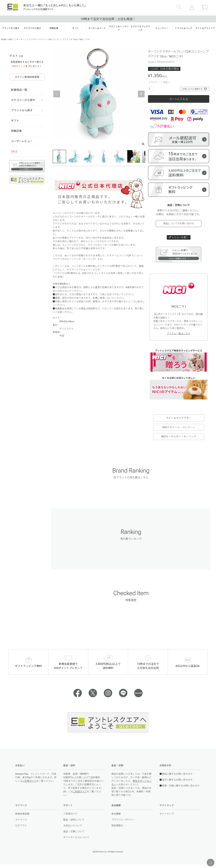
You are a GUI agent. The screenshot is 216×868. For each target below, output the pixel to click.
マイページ (21, 820)
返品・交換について (74, 831)
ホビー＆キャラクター (179, 418)
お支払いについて (73, 826)
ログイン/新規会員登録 (27, 77)
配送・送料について (74, 820)
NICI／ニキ (13, 39)
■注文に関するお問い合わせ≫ (176, 780)
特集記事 (16, 131)
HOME (4, 39)
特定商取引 (117, 826)
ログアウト (21, 826)
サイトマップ (167, 814)
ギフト (15, 121)
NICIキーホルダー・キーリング (179, 437)
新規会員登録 (22, 814)
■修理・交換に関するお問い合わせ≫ (180, 786)
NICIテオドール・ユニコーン (179, 427)
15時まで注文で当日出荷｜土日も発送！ (108, 19)
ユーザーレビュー (22, 141)
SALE (14, 151)
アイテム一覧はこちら (179, 333)
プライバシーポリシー (123, 820)
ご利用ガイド (29, 781)
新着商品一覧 (19, 90)
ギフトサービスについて (76, 837)
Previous (57, 94)
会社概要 (116, 814)
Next (141, 94)
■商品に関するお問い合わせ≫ (176, 774)
